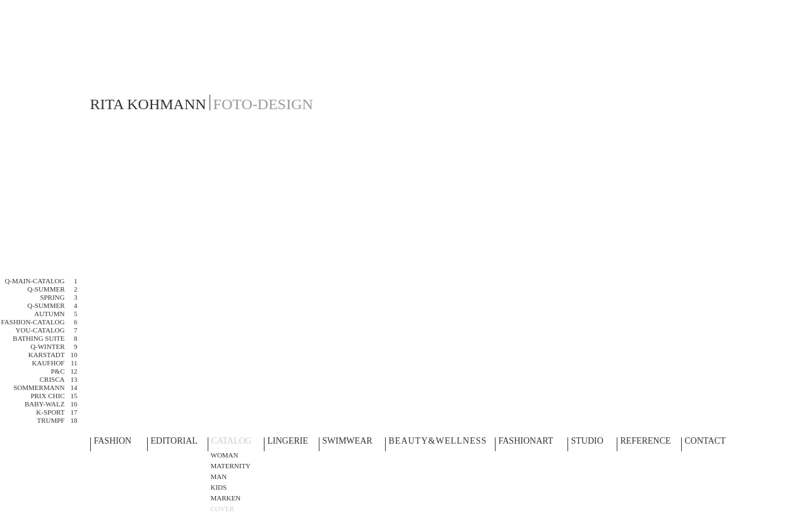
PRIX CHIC (47, 396)
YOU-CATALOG (40, 330)
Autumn (49, 314)
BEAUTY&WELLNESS (438, 441)
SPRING (52, 297)
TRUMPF (50, 420)
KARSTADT (47, 355)
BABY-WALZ (45, 404)
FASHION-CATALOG (33, 322)
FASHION (113, 441)
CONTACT (705, 441)
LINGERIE (288, 441)
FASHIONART (526, 441)
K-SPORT (50, 412)
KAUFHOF (49, 363)
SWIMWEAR (348, 441)
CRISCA (52, 379)
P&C (57, 371)
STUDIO (587, 441)
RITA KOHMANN (148, 104)
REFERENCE (646, 441)
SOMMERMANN (39, 387)
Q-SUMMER (46, 289)
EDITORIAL (174, 441)
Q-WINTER (47, 346)
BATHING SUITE (39, 338)
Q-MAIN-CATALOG (34, 281)
